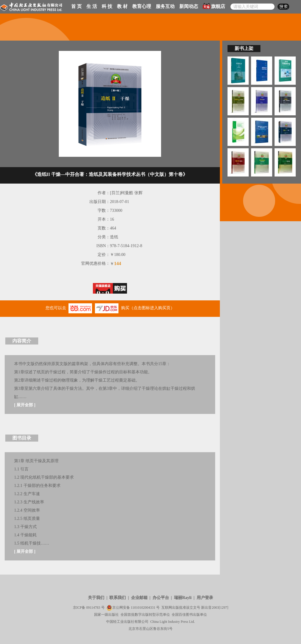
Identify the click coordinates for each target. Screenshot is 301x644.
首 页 (76, 6)
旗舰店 (214, 6)
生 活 (92, 6)
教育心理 (142, 6)
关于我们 (96, 598)
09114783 (93, 608)
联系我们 (118, 598)
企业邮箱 (139, 598)
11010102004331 (143, 608)
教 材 (122, 6)
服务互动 (165, 6)
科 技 (107, 6)
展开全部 (25, 405)
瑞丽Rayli (183, 598)
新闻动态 (189, 6)
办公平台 (161, 598)
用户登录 (205, 598)
